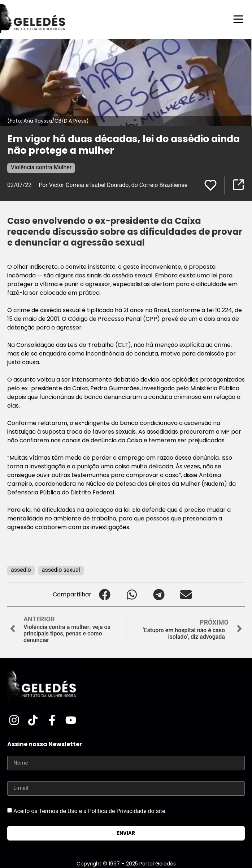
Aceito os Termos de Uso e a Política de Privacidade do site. (90, 811)
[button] (105, 595)
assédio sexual (61, 570)
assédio (21, 570)
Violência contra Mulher (41, 167)
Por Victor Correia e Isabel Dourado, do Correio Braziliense (113, 185)
